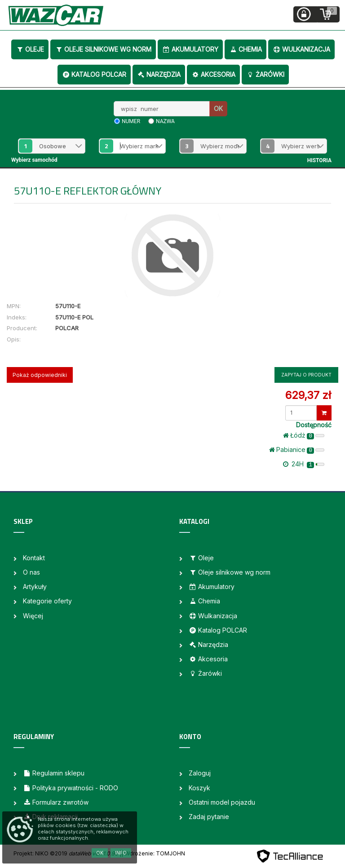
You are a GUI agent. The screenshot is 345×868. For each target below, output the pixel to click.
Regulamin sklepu (54, 773)
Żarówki (265, 74)
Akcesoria (213, 74)
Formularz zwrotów (56, 802)
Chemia (245, 49)
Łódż (304, 435)
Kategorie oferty (47, 601)
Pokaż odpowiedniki (40, 375)
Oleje (30, 49)
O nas (31, 572)
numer (131, 121)
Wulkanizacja (301, 49)
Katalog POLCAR (94, 74)
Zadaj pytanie (209, 817)
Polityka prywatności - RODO (71, 788)
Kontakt (34, 558)
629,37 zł (308, 395)
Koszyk (199, 788)
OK (218, 108)
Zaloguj (200, 773)
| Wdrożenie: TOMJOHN (153, 853)
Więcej (33, 616)
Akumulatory (190, 49)
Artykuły (35, 587)
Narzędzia (159, 74)
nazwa (165, 121)
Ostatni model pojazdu (222, 802)
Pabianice (297, 450)
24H (304, 464)
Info (121, 853)
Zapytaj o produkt (306, 375)
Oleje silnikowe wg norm (103, 49)
